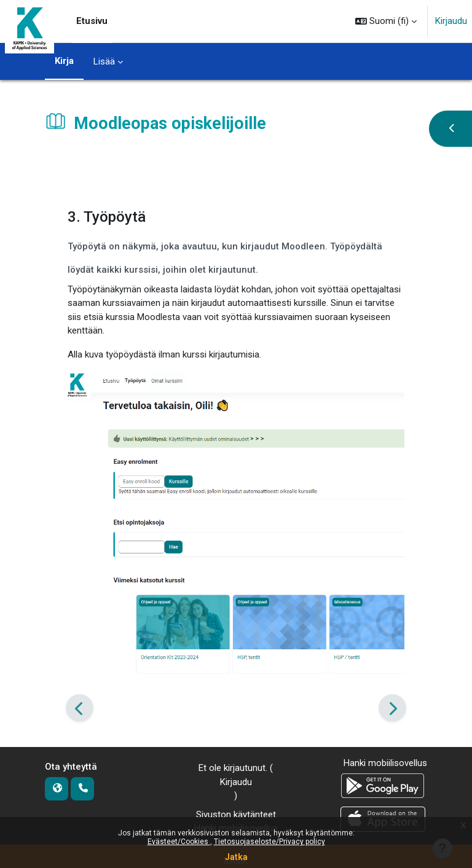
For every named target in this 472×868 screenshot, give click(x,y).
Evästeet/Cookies (179, 842)
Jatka (236, 857)
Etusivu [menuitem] (92, 21)
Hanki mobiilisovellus (385, 763)
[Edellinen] (80, 707)
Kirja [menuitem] (64, 61)
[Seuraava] (392, 707)
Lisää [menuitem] (104, 61)
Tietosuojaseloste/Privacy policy (269, 842)
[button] (386, 21)
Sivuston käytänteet (236, 815)
